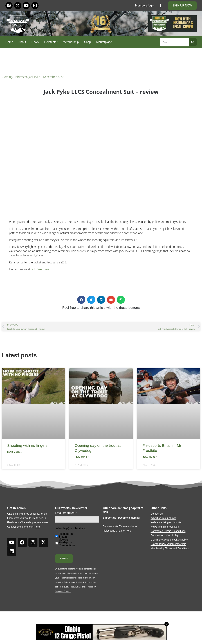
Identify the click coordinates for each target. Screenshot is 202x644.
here (37, 527)
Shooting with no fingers (27, 445)
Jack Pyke (34, 77)
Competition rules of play (165, 535)
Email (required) (66, 513)
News (35, 42)
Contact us (157, 514)
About (22, 42)
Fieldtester (51, 42)
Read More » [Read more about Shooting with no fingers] (14, 452)
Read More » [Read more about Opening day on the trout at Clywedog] (82, 457)
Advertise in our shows (163, 518)
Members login (145, 5)
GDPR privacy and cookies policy (169, 540)
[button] (81, 300)
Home (9, 42)
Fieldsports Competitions (67, 544)
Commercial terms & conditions (168, 531)
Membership (71, 42)
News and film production (165, 527)
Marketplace (104, 42)
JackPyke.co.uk (40, 269)
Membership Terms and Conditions (170, 548)
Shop (87, 42)
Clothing (7, 77)
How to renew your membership (169, 544)
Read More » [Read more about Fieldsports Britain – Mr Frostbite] (150, 457)
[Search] (193, 42)
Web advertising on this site (166, 522)
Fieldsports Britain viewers (66, 537)
